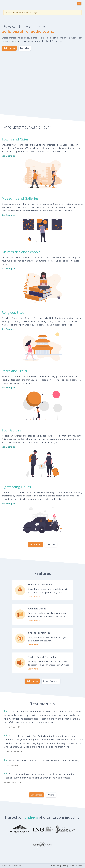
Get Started (9, 48)
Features (51, 544)
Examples (25, 48)
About (53, 866)
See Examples (8, 156)
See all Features (51, 681)
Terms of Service (77, 866)
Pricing (51, 795)
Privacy (65, 866)
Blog (59, 866)
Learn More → (34, 597)
